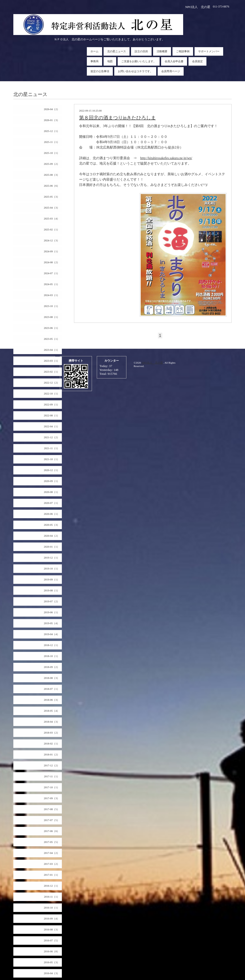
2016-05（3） (52, 962)
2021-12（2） (52, 437)
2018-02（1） (52, 744)
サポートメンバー (209, 51)
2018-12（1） (52, 645)
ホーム (94, 51)
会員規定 (197, 61)
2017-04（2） (52, 853)
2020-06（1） (52, 514)
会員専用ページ (171, 71)
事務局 (94, 61)
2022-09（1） (52, 404)
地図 (110, 61)
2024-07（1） (52, 273)
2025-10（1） (52, 153)
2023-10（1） (52, 306)
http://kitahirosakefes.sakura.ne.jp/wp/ (166, 158)
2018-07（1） (52, 689)
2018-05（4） (52, 711)
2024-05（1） (52, 284)
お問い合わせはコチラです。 (135, 71)
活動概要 (162, 51)
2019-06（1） (52, 612)
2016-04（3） (52, 973)
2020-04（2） (52, 536)
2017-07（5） (52, 820)
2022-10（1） (52, 394)
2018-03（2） (52, 733)
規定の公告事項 (100, 71)
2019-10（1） (52, 569)
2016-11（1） (52, 897)
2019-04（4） (52, 634)
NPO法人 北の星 (152, 363)
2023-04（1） (52, 350)
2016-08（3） (52, 929)
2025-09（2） (52, 164)
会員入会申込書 (174, 61)
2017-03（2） (52, 864)
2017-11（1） (52, 776)
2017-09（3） (52, 798)
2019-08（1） (52, 590)
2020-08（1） (52, 492)
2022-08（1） (52, 415)
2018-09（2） (52, 667)
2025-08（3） (52, 175)
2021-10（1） (52, 459)
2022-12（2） (52, 383)
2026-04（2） (52, 109)
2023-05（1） (52, 339)
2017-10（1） (52, 787)
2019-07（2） (52, 601)
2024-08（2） (52, 262)
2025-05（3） (52, 197)
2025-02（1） (52, 229)
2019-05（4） (52, 623)
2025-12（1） (52, 131)
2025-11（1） (52, 142)
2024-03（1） (52, 295)
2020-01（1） (52, 547)
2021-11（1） (52, 448)
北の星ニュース (117, 51)
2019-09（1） (52, 579)
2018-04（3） (52, 722)
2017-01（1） (52, 875)
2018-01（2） (52, 754)
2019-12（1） (52, 558)
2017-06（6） (52, 831)
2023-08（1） (52, 317)
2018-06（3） (52, 700)
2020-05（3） (52, 525)
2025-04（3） (52, 208)
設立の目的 (141, 51)
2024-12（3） (52, 240)
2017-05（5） (52, 842)
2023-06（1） (52, 328)
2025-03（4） (52, 219)
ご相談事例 (183, 51)
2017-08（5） (52, 809)
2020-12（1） (52, 470)
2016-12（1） (52, 886)
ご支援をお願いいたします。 (139, 61)
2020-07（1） (52, 503)
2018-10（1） (52, 656)
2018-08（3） (52, 678)
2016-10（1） (52, 908)
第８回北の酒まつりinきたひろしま (117, 118)
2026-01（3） (52, 120)
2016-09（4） (52, 919)
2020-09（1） (52, 481)
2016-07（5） (52, 940)
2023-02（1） (52, 372)
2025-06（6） (52, 186)
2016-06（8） (52, 951)
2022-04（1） (52, 426)
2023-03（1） (52, 361)
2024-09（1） (52, 251)
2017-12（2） (52, 765)
